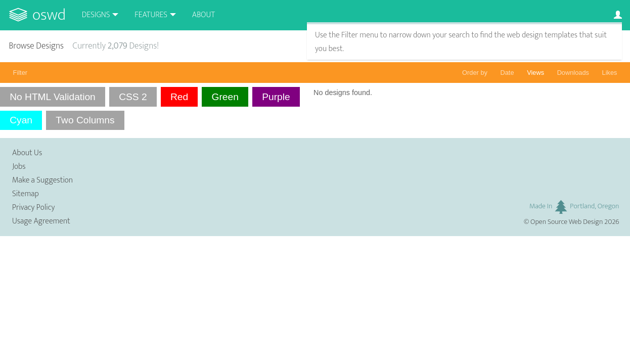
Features (151, 15)
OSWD (49, 15)
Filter (20, 73)
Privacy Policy (33, 208)
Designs (96, 15)
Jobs (19, 167)
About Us (27, 153)
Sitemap (26, 194)
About (204, 15)
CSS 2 (133, 97)
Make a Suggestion (42, 180)
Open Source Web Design (567, 222)
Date (507, 73)
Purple (276, 97)
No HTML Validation (53, 97)
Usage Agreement (41, 221)
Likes (610, 73)
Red (179, 97)
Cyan (21, 120)
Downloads (573, 73)
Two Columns (85, 120)
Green (225, 97)
